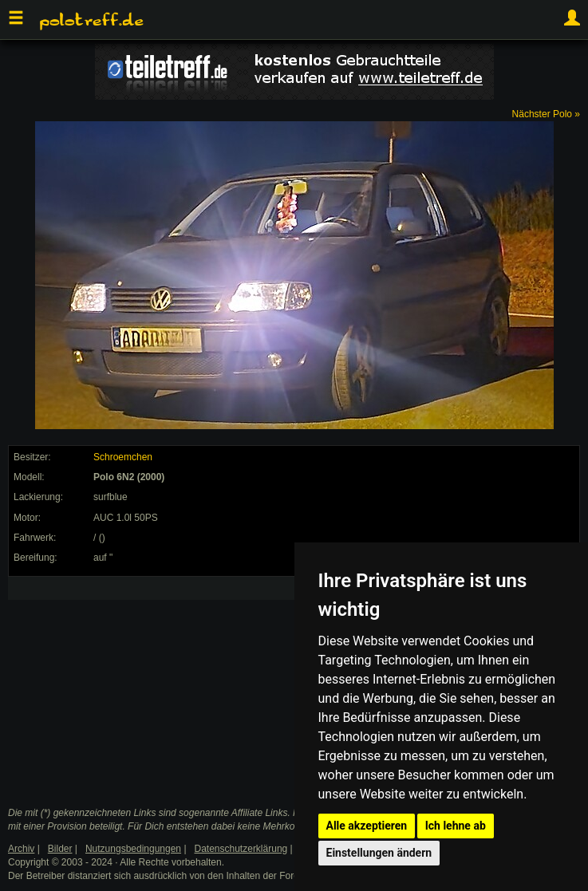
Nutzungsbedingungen (133, 849)
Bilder (60, 849)
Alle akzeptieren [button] (367, 826)
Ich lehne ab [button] (456, 826)
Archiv (21, 849)
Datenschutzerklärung (241, 849)
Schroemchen (123, 457)
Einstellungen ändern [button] (379, 853)
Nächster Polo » (546, 114)
